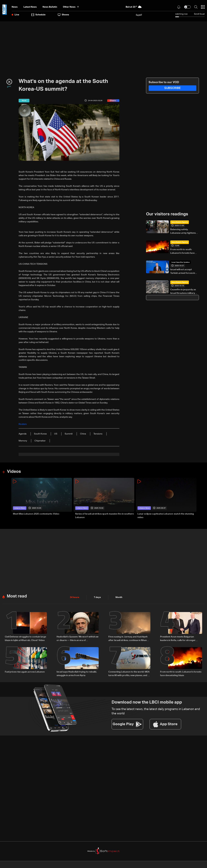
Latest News (30, 7)
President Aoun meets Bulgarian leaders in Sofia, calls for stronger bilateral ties (178, 639)
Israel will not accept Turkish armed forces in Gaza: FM (183, 272)
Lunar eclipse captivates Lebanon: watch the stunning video (166, 516)
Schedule (38, 15)
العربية (139, 15)
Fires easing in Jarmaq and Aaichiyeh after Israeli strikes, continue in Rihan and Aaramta (128, 639)
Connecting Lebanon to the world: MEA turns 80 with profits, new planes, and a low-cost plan (129, 674)
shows (63, 15)
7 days (97, 597)
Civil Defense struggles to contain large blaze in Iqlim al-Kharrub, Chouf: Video (25, 639)
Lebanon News (20, 508)
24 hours (75, 597)
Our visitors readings (167, 214)
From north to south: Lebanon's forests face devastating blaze (182, 252)
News (15, 7)
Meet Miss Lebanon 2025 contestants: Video (36, 514)
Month (119, 597)
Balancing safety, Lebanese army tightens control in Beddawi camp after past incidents (183, 232)
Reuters (23, 424)
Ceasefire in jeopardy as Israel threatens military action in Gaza (183, 292)
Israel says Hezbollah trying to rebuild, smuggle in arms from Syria (77, 674)
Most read (17, 596)
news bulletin (50, 7)
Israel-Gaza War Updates (181, 262)
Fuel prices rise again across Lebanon (25, 672)
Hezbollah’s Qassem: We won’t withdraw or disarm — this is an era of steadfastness (78, 639)
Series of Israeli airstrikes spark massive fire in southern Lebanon (104, 516)
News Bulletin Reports (180, 222)
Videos (14, 472)
